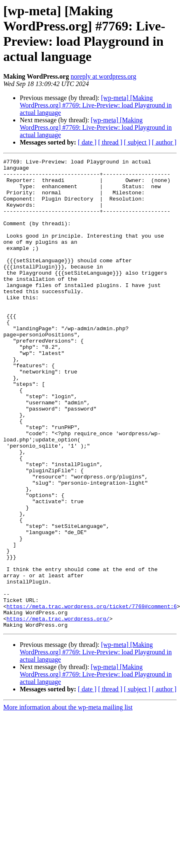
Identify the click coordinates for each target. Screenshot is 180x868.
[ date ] (87, 142)
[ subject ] (137, 142)
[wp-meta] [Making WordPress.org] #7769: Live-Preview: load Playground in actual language (96, 105)
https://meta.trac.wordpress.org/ (58, 711)
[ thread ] (110, 142)
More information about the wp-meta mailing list (68, 801)
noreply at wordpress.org (103, 76)
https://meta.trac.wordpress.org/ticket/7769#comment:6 (92, 696)
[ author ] (164, 142)
